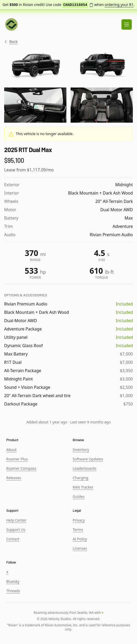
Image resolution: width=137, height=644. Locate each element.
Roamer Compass (21, 468)
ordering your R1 (119, 5)
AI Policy (80, 539)
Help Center (16, 520)
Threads (13, 591)
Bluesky (13, 581)
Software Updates (88, 459)
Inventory (81, 450)
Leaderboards (84, 468)
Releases (14, 478)
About (11, 450)
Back (11, 42)
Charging (80, 478)
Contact (13, 539)
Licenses (80, 548)
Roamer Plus (17, 459)
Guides (79, 496)
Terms (78, 530)
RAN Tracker (83, 487)
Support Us (16, 530)
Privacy (79, 520)
